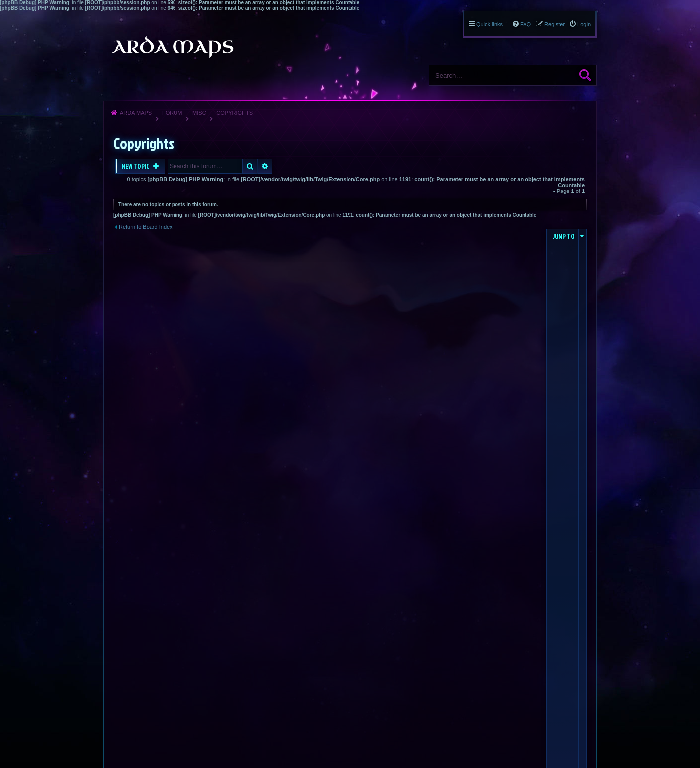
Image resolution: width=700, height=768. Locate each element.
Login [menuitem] (584, 24)
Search (585, 75)
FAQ (525, 24)
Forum (172, 113)
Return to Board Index (146, 227)
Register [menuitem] (555, 24)
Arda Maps (136, 113)
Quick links (489, 24)
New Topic (136, 166)
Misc (199, 113)
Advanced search (265, 166)
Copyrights (235, 113)
